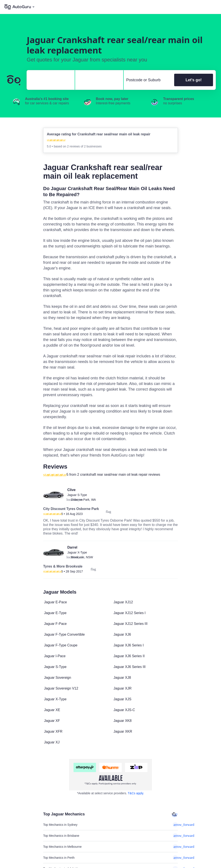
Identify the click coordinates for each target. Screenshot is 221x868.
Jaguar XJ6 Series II (129, 656)
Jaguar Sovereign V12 (61, 688)
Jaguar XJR (123, 688)
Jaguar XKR (123, 731)
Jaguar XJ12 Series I (130, 613)
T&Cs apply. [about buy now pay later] (136, 793)
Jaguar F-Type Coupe (61, 645)
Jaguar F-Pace (55, 624)
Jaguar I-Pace (55, 656)
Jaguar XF (52, 721)
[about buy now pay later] (110, 775)
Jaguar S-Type (77, 495)
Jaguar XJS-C (124, 710)
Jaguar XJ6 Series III (130, 667)
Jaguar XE (52, 710)
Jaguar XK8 (123, 721)
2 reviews (74, 146)
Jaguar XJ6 (122, 634)
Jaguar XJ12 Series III (130, 624)
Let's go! (194, 80)
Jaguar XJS (122, 699)
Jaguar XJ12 (123, 602)
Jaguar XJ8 (122, 678)
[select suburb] (148, 80)
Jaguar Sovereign (58, 678)
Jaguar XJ (52, 742)
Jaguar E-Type (55, 613)
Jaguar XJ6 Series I (129, 645)
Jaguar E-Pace (55, 602)
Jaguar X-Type (77, 552)
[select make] (49, 80)
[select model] (97, 80)
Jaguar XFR (53, 731)
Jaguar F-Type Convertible (64, 634)
